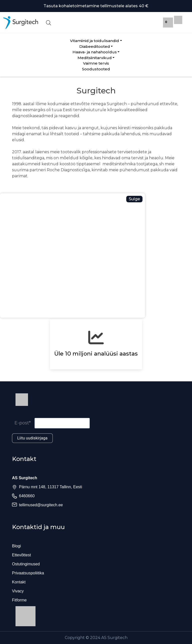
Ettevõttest (21, 555)
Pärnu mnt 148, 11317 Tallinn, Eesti (50, 487)
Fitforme (19, 600)
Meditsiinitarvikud (95, 58)
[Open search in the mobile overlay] (96, 22)
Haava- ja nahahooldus (95, 52)
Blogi (16, 546)
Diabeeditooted (95, 46)
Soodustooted (96, 69)
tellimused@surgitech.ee (41, 505)
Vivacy (18, 591)
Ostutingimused (26, 564)
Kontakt (19, 582)
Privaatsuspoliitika (28, 573)
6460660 (27, 496)
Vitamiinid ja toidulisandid (94, 41)
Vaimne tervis (96, 63)
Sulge (134, 199)
